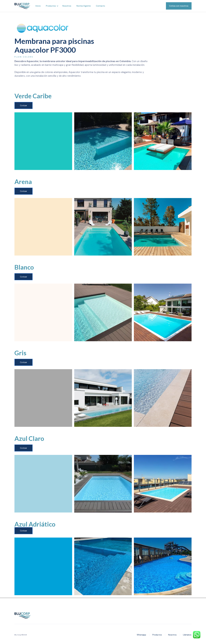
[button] (51, 6)
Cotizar (24, 105)
